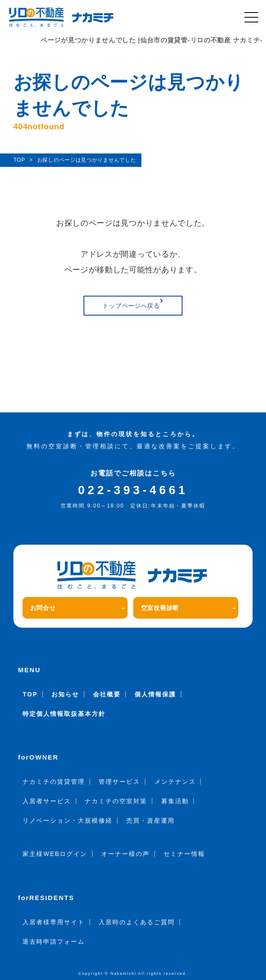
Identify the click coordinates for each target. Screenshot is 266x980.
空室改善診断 (188, 608)
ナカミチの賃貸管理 (54, 782)
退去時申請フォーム (54, 942)
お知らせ (65, 694)
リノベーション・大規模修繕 (67, 820)
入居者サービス (47, 801)
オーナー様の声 (125, 854)
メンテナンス (175, 782)
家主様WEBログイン (55, 854)
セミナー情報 (184, 854)
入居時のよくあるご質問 (137, 922)
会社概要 (107, 694)
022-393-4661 (133, 490)
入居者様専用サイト (54, 922)
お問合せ (77, 608)
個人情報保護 (155, 694)
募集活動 (175, 801)
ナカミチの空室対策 (116, 801)
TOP (30, 694)
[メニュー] (251, 17)
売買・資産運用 (151, 820)
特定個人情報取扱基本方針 (64, 714)
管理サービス (119, 782)
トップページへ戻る (133, 303)
